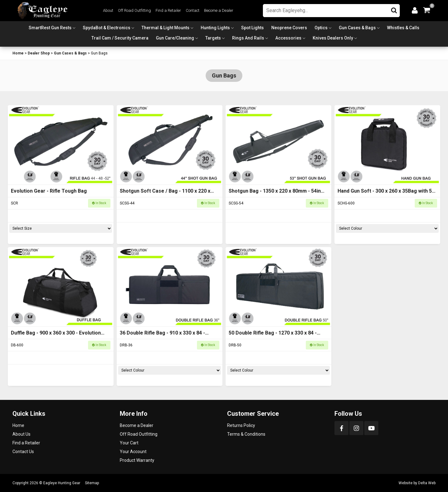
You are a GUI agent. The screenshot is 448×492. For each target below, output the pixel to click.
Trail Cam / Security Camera (120, 38)
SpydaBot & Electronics (107, 28)
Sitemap (92, 483)
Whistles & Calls (403, 28)
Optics (321, 28)
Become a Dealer (219, 10)
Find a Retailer (168, 10)
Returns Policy (241, 425)
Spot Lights (252, 28)
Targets (213, 38)
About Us (21, 434)
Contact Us (23, 452)
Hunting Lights (215, 28)
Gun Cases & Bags (357, 28)
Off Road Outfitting (134, 10)
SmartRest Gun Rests (50, 28)
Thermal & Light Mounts (166, 28)
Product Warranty (137, 460)
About (108, 10)
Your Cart (129, 443)
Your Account (133, 452)
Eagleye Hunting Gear (62, 483)
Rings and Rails (248, 38)
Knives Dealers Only (333, 38)
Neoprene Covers (289, 28)
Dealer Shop (39, 53)
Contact (193, 10)
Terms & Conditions (246, 434)
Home (18, 53)
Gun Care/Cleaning (175, 38)
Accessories (288, 38)
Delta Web (427, 483)
